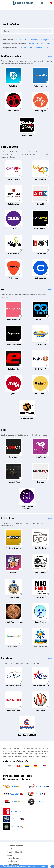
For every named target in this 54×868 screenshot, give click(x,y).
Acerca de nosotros (14, 858)
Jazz (30, 48)
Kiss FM (12, 802)
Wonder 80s (13, 827)
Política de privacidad (15, 846)
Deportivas (40, 44)
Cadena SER (13, 794)
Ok (50, 866)
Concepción (34, 40)
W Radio (37, 794)
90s (25, 48)
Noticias (31, 44)
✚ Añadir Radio (13, 864)
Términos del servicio (15, 852)
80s (20, 48)
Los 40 (11, 786)
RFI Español (13, 811)
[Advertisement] (27, 15)
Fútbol (48, 44)
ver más (50, 56)
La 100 (36, 802)
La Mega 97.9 (14, 819)
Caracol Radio (39, 786)
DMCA (10, 849)
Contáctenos (12, 861)
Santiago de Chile (21, 40)
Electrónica (38, 48)
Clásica (47, 48)
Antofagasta (44, 40)
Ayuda (10, 855)
